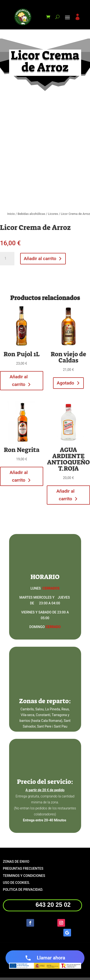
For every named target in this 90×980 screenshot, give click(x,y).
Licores (53, 214)
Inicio (11, 214)
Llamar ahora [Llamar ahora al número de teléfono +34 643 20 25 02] (45, 958)
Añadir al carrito (40, 259)
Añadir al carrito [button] (19, 381)
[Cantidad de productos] (7, 259)
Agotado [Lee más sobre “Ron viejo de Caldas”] (66, 383)
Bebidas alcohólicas (31, 214)
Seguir (44, 922)
